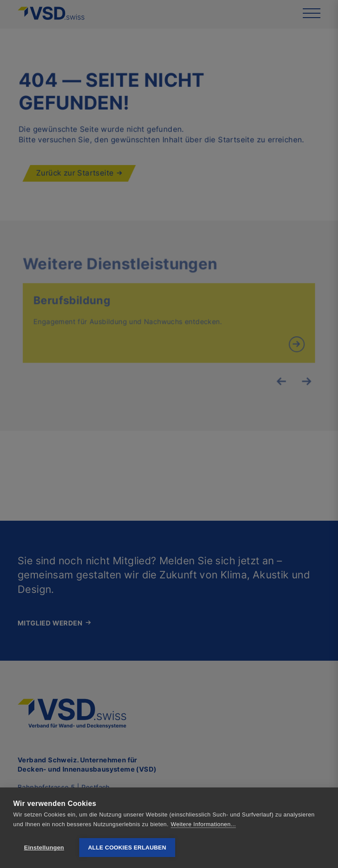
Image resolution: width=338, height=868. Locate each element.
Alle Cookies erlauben (127, 848)
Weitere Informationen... (203, 824)
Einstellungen (44, 848)
